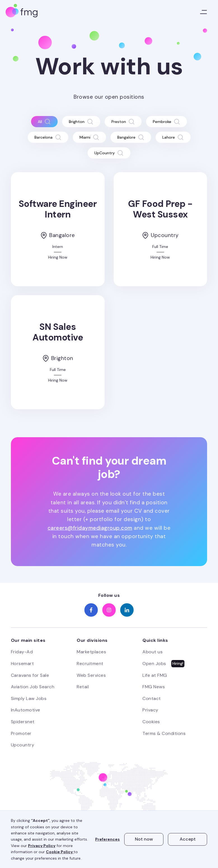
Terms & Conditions (164, 733)
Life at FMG (155, 675)
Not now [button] (144, 839)
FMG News (154, 687)
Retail (83, 687)
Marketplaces (91, 652)
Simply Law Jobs (29, 698)
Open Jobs (154, 664)
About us (153, 652)
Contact (152, 698)
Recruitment (90, 664)
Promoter (21, 733)
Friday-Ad (22, 652)
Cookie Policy (60, 852)
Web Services (91, 675)
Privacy (150, 710)
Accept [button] (188, 839)
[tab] (44, 122)
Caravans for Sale (30, 675)
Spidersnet (23, 722)
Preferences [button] (107, 839)
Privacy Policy (42, 846)
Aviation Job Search (33, 687)
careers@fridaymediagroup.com (90, 528)
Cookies (151, 722)
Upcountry (23, 745)
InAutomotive (26, 710)
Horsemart (23, 664)
